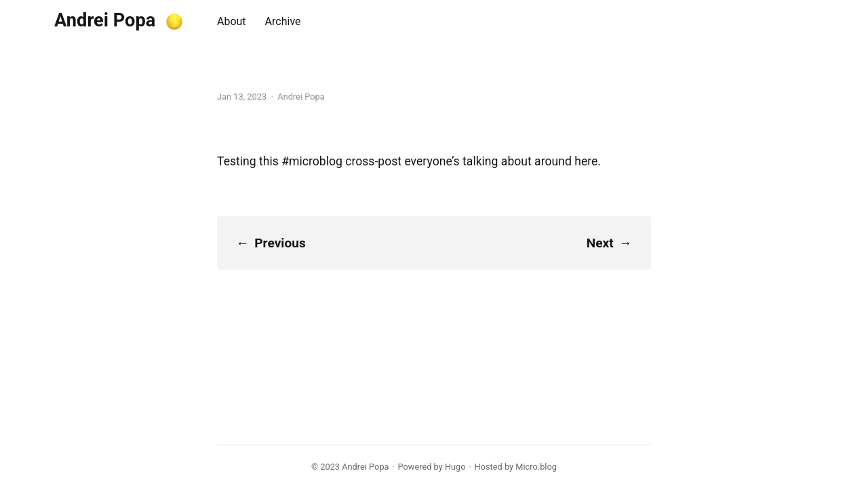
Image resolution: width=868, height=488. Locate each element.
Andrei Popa (105, 20)
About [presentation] (232, 21)
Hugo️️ (455, 467)
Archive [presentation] (283, 21)
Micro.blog (536, 467)
